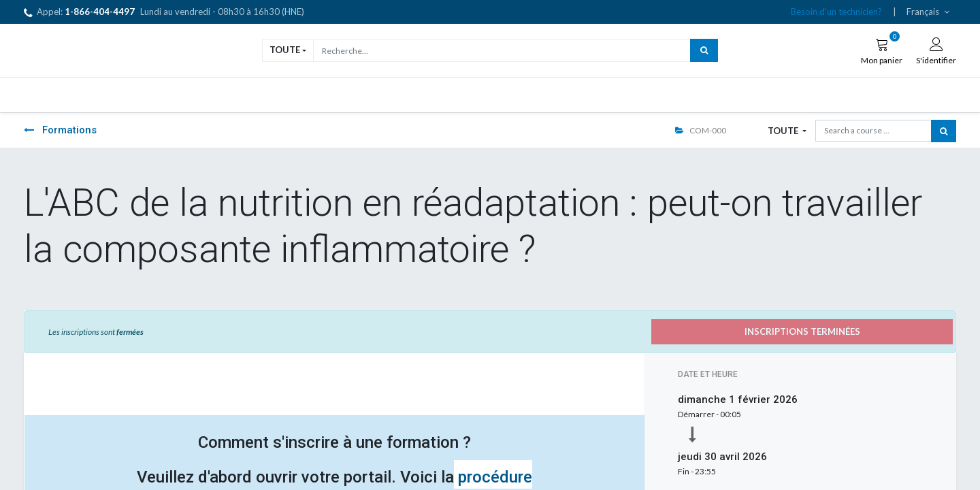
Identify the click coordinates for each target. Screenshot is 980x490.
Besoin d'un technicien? (836, 12)
